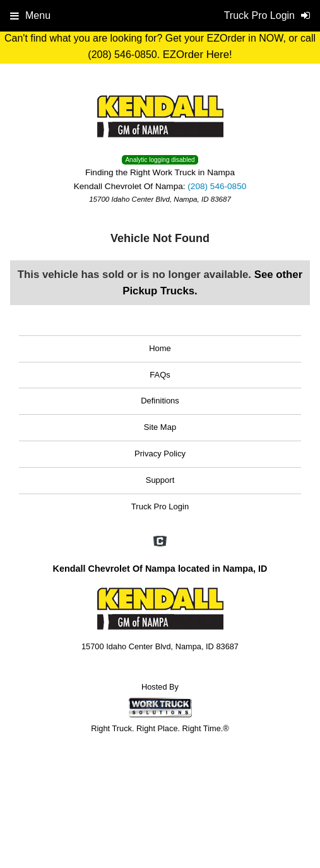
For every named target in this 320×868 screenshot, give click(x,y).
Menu (30, 15)
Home (160, 348)
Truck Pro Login (160, 506)
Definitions (160, 401)
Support (160, 480)
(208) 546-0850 (217, 186)
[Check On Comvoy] (160, 543)
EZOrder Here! (198, 55)
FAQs (160, 375)
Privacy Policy (160, 454)
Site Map (160, 427)
